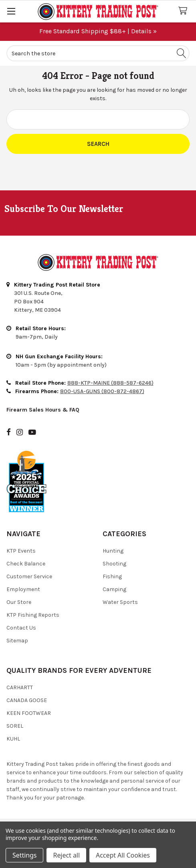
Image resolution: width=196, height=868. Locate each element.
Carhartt (20, 687)
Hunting (113, 551)
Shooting (114, 564)
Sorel (15, 726)
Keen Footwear (29, 713)
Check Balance (26, 564)
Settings (24, 855)
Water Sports (120, 602)
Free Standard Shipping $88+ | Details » (98, 31)
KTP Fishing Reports (33, 615)
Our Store (19, 602)
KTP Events (21, 551)
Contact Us (21, 628)
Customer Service (29, 576)
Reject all (66, 855)
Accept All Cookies (123, 855)
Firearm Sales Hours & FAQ (43, 410)
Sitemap (17, 641)
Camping (114, 589)
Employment (23, 589)
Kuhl (13, 739)
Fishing (112, 576)
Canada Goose (27, 700)
